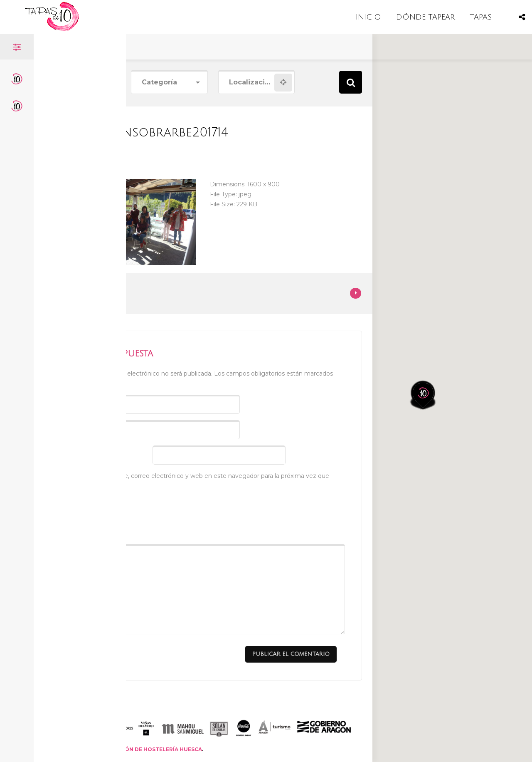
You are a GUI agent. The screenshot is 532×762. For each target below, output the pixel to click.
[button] (429, 360)
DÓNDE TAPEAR (425, 17)
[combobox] (169, 83)
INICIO (368, 17)
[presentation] (124, 515)
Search (351, 82)
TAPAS (481, 17)
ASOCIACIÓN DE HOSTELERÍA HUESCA (150, 749)
